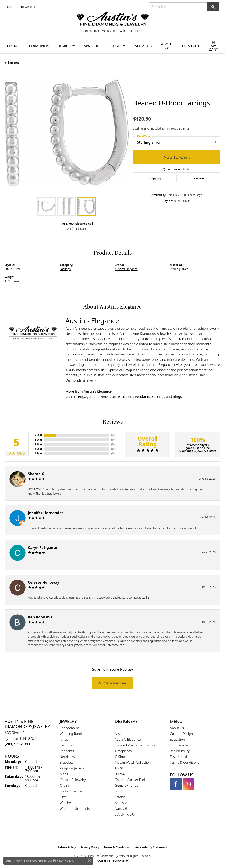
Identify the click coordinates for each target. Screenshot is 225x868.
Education (177, 739)
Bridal (13, 46)
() (113, 435)
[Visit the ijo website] (120, 833)
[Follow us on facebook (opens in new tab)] (176, 784)
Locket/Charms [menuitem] (71, 791)
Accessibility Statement (151, 847)
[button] (10, 7)
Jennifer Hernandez (46, 513)
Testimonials (179, 757)
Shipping (155, 178)
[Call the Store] (17, 744)
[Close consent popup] (89, 861)
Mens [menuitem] (64, 774)
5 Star (38, 435)
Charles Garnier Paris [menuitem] (131, 780)
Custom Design (182, 734)
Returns (199, 178)
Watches (93, 46)
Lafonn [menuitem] (120, 797)
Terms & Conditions (185, 762)
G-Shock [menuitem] (121, 757)
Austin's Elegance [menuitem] (128, 739)
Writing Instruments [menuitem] (75, 808)
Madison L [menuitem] (123, 803)
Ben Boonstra (40, 617)
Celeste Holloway (44, 582)
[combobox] (178, 7)
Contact (191, 46)
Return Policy (180, 751)
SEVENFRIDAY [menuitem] (125, 814)
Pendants (142, 396)
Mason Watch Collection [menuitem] (133, 762)
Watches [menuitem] (66, 803)
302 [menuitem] (118, 728)
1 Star (38, 453)
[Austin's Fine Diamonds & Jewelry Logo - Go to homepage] (113, 22)
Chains (71, 396)
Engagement (89, 396)
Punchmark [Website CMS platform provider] (121, 861)
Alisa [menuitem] (118, 734)
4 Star (38, 440)
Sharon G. (37, 474)
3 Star (38, 444)
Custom (118, 46)
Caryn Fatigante (42, 548)
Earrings (14, 63)
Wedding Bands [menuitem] (72, 734)
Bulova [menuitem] (120, 774)
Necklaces (109, 396)
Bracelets (126, 396)
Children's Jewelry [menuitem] (73, 780)
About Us (167, 46)
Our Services (179, 745)
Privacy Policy (90, 847)
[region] (67, 133)
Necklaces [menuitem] (67, 757)
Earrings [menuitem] (66, 745)
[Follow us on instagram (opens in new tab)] (188, 784)
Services (143, 46)
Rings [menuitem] (64, 739)
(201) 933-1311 (77, 229)
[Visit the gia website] (105, 833)
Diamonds (39, 46)
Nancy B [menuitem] (121, 808)
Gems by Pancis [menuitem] (127, 785)
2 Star (38, 449)
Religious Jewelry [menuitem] (72, 768)
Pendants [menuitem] (67, 751)
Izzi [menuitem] (117, 791)
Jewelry (67, 46)
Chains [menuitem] (65, 785)
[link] (27, 7)
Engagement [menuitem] (69, 728)
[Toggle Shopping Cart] (213, 46)
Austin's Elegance (126, 269)
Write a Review (112, 683)
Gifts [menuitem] (63, 797)
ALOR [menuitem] (119, 768)
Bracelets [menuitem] (67, 762)
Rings (177, 396)
